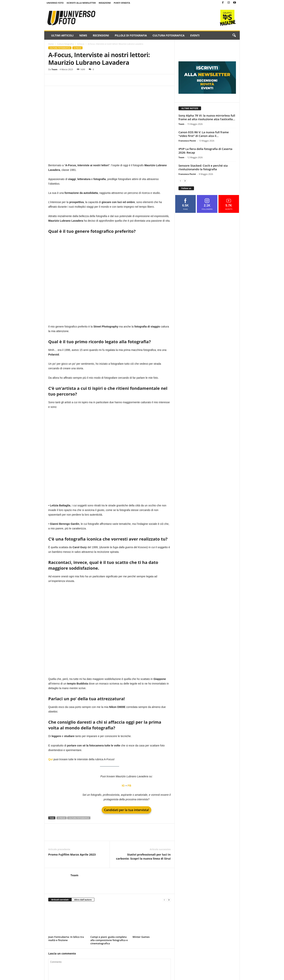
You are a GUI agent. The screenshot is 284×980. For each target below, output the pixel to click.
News (83, 35)
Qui (51, 759)
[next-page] (169, 900)
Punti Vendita (122, 3)
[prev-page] (164, 900)
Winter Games (141, 937)
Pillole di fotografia (131, 35)
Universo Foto (55, 3)
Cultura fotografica (169, 35)
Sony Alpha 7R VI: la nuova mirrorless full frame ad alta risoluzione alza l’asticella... (207, 117)
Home (51, 44)
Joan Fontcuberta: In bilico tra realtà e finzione (66, 938)
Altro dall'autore (83, 900)
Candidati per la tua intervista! (126, 810)
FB (129, 786)
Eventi (195, 35)
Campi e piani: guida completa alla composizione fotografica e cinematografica (109, 940)
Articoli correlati (60, 900)
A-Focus (81, 44)
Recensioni (101, 35)
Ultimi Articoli (62, 35)
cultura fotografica (79, 818)
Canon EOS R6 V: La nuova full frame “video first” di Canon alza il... (204, 134)
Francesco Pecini (187, 141)
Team (54, 69)
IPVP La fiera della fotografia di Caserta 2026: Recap (205, 151)
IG (123, 786)
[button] (234, 35)
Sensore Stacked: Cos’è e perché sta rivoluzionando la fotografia (203, 167)
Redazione (105, 3)
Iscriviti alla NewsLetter (81, 3)
